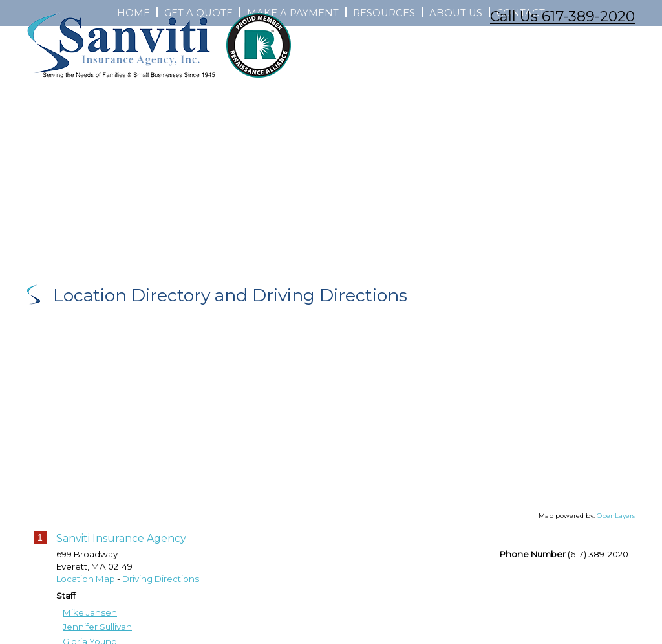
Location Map (86, 597)
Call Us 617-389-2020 (562, 16)
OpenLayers (616, 533)
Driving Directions (161, 597)
